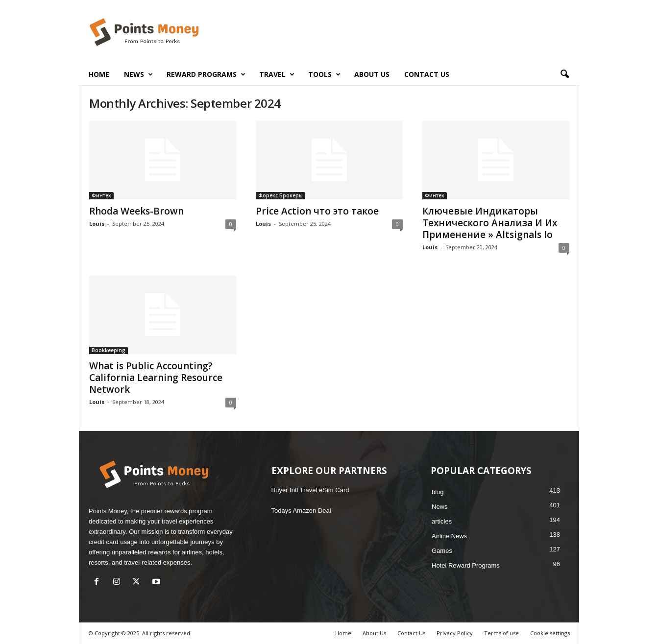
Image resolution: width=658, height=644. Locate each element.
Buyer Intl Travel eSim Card (310, 490)
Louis (97, 224)
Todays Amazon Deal (301, 511)
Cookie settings (550, 633)
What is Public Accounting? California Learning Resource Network (156, 378)
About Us (372, 74)
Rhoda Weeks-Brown (136, 211)
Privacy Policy (455, 633)
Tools (324, 74)
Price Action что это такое (317, 211)
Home (99, 74)
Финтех (101, 195)
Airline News (449, 536)
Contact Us (427, 74)
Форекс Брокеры (280, 195)
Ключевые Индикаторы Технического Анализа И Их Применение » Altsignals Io (490, 223)
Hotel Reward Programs (466, 565)
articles (442, 521)
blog (438, 492)
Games (442, 551)
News (138, 74)
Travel (277, 74)
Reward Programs (206, 74)
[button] (564, 74)
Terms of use (501, 633)
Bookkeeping (109, 350)
